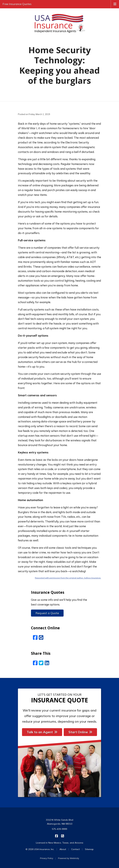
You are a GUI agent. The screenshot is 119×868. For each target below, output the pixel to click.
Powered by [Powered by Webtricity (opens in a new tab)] (69, 858)
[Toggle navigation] (115, 4)
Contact (75, 849)
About (63, 849)
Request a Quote (47, 613)
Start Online (80, 732)
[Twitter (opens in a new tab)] (41, 663)
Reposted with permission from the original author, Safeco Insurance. (68, 578)
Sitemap (89, 849)
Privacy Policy (47, 858)
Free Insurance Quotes (17, 4)
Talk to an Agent (42, 732)
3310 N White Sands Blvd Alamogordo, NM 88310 (59, 822)
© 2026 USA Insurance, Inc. (40, 849)
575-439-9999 (59, 829)
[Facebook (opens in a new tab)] (35, 663)
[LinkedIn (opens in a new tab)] (47, 663)
